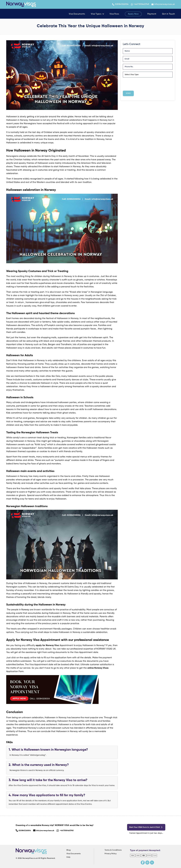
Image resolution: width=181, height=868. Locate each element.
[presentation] (140, 84)
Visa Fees (114, 14)
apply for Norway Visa (47, 645)
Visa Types (96, 14)
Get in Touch (168, 14)
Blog (69, 850)
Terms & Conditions (113, 850)
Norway (25, 610)
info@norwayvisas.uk (163, 4)
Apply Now (133, 14)
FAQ (68, 857)
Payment (152, 14)
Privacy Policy (111, 854)
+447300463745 (140, 4)
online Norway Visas (98, 668)
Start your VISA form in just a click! (146, 827)
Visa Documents (77, 14)
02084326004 (120, 4)
